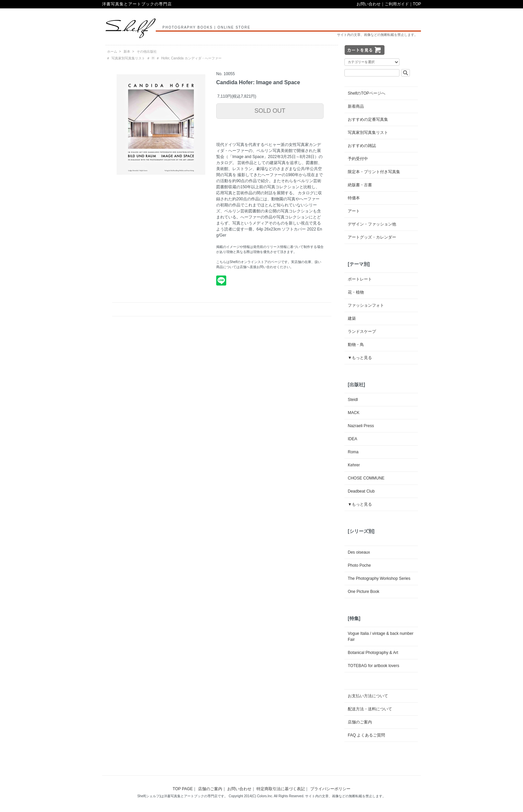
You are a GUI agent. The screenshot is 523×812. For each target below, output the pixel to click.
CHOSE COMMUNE (366, 478)
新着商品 (356, 106)
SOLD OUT (270, 111)
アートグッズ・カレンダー (372, 237)
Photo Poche (359, 565)
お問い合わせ (369, 4)
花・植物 (356, 292)
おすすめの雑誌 (362, 146)
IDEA (352, 439)
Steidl (353, 400)
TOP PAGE (183, 789)
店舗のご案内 (360, 722)
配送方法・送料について (370, 709)
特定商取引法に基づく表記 (281, 789)
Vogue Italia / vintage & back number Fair (381, 637)
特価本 (354, 198)
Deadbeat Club (361, 491)
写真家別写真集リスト (128, 58)
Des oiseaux (359, 552)
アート (354, 211)
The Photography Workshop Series (379, 578)
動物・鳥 (356, 345)
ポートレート (360, 279)
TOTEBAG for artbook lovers (373, 666)
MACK (354, 413)
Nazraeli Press (361, 426)
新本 (127, 52)
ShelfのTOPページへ (367, 93)
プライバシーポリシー (330, 789)
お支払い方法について (368, 696)
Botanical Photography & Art (373, 653)
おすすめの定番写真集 (368, 119)
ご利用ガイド (397, 4)
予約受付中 (358, 159)
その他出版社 (147, 52)
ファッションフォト (366, 305)
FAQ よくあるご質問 (366, 735)
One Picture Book (364, 592)
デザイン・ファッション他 (372, 224)
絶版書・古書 (360, 185)
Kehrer (354, 465)
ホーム (112, 52)
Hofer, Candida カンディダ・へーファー (191, 58)
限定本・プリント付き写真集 (374, 172)
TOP (417, 4)
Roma (353, 452)
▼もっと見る (360, 358)
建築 (352, 318)
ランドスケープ (362, 332)
